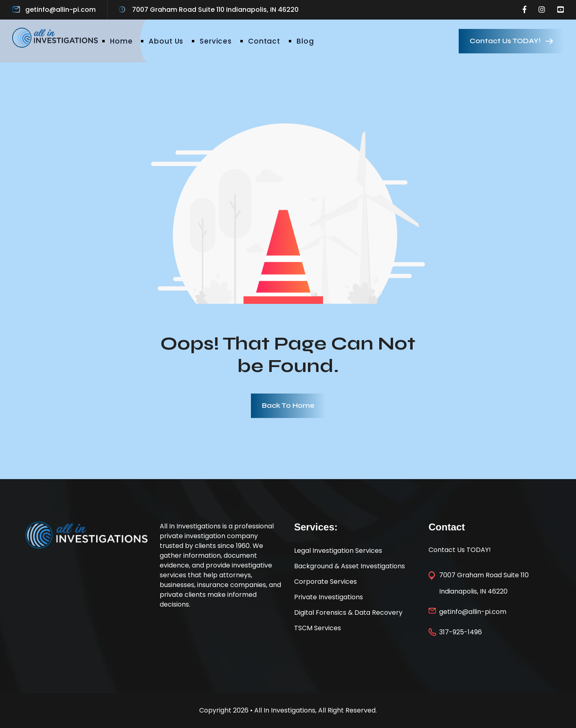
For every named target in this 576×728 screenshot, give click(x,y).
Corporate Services (325, 582)
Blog (305, 41)
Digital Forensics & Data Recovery (348, 613)
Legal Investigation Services (338, 551)
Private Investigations (329, 597)
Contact (264, 41)
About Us (166, 41)
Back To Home (288, 406)
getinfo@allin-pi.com (60, 10)
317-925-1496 (461, 632)
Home (121, 41)
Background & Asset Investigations (350, 566)
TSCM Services (318, 628)
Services (216, 41)
